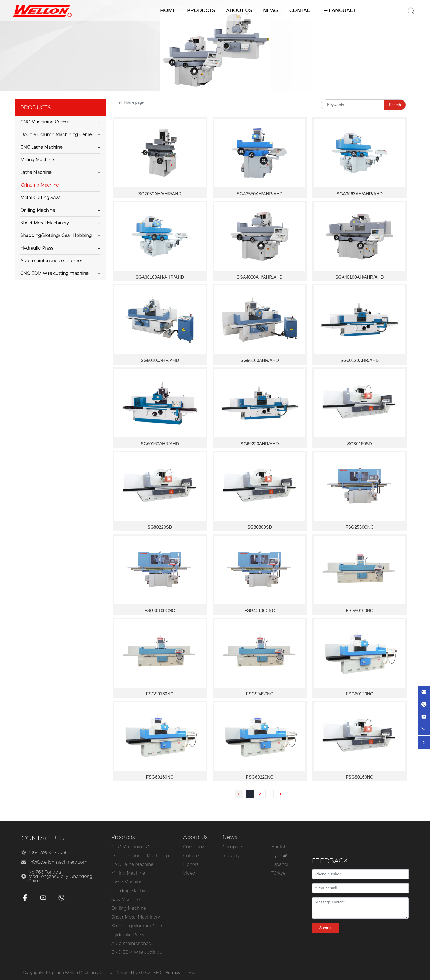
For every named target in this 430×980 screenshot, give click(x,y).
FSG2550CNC (360, 527)
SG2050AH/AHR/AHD (160, 194)
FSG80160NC (360, 777)
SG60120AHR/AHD (360, 360)
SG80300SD (260, 527)
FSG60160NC (160, 777)
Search (395, 105)
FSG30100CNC (160, 611)
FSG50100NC (360, 611)
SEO (157, 973)
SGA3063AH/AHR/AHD (360, 194)
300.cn (145, 973)
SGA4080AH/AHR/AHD (260, 277)
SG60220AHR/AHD (260, 444)
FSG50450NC (260, 694)
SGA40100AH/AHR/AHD (360, 277)
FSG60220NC (260, 777)
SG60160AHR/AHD (160, 444)
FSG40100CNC (260, 611)
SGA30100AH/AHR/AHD (160, 277)
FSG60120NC (360, 694)
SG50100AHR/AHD (160, 360)
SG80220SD (160, 527)
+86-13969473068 (48, 852)
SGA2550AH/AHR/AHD (260, 194)
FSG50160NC (160, 694)
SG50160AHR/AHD (260, 360)
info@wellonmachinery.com (58, 862)
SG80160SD (360, 444)
